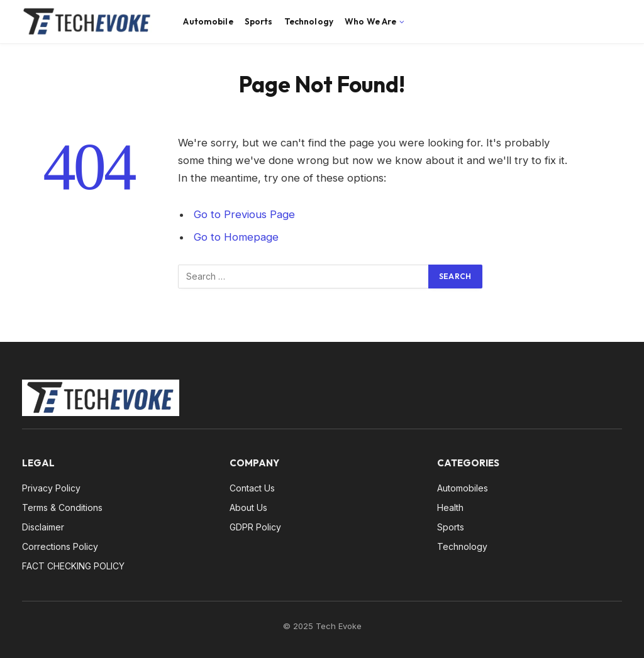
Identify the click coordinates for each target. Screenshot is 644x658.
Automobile (208, 21)
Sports (259, 21)
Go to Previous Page (244, 214)
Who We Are (370, 21)
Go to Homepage (236, 237)
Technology (309, 21)
